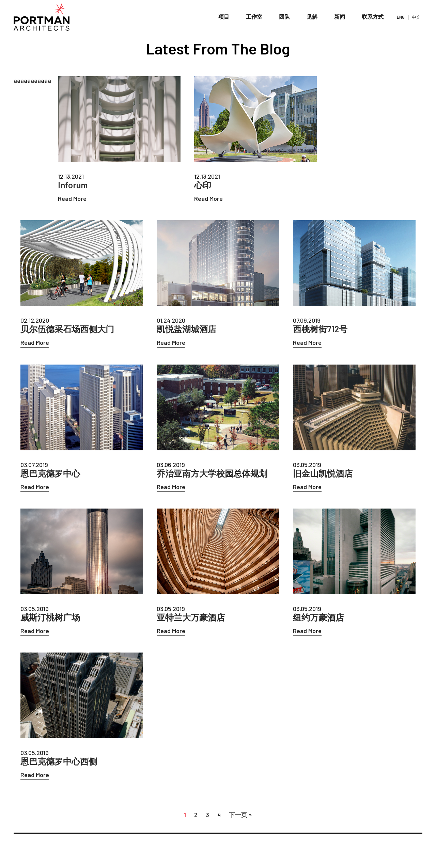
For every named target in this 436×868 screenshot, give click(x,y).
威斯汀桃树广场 (50, 617)
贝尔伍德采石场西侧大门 (67, 329)
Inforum (73, 185)
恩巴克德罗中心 (50, 473)
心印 (203, 185)
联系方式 (373, 17)
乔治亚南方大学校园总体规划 (212, 473)
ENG (401, 17)
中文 (416, 17)
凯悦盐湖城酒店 (186, 329)
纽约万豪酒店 (318, 617)
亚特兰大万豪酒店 (191, 617)
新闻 (340, 17)
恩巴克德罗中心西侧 (59, 761)
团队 (284, 17)
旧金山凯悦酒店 (323, 473)
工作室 (254, 17)
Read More (72, 198)
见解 (312, 17)
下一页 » (240, 815)
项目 (224, 17)
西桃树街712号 (320, 329)
